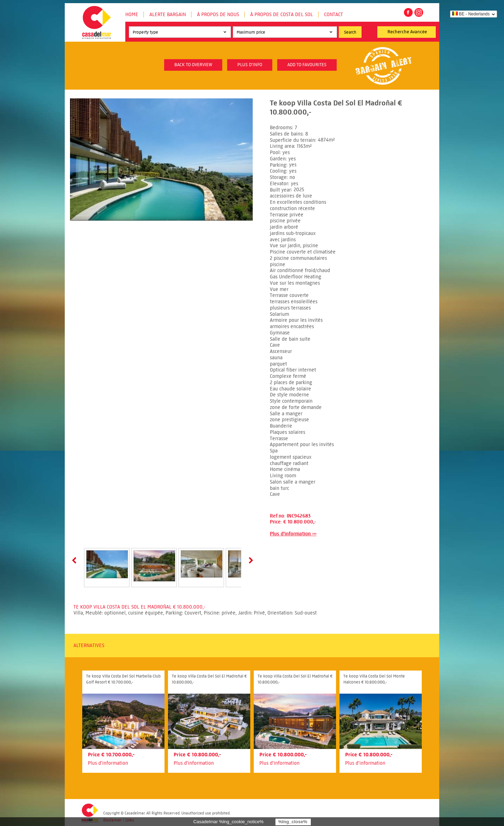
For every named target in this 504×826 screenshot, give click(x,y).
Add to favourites (307, 65)
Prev (76, 560)
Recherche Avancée (407, 32)
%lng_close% (293, 822)
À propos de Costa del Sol (282, 15)
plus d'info (250, 65)
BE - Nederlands (471, 14)
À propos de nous (218, 15)
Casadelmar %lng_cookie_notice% (228, 822)
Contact (334, 15)
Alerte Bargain (168, 15)
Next (250, 560)
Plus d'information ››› (293, 534)
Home (132, 15)
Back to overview (193, 65)
